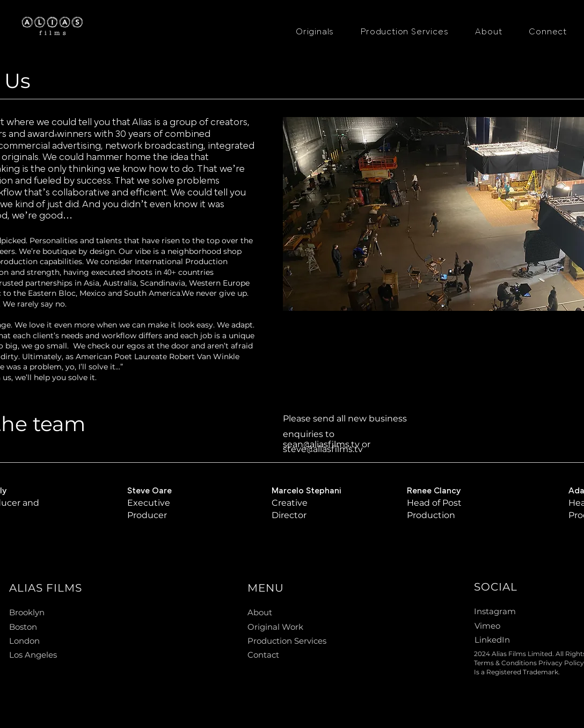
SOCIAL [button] (496, 587)
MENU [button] (266, 588)
